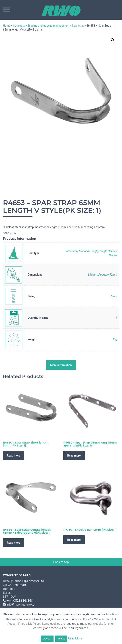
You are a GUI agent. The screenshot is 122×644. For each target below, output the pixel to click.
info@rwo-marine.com (22, 605)
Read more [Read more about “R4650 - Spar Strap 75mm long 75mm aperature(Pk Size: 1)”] (74, 456)
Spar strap (78, 26)
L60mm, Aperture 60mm (103, 275)
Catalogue (19, 26)
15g (115, 339)
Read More (75, 638)
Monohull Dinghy (89, 251)
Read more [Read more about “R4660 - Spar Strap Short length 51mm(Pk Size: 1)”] (14, 456)
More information (61, 365)
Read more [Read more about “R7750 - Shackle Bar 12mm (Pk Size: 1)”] (74, 540)
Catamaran (71, 251)
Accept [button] (47, 639)
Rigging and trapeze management (49, 26)
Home (7, 26)
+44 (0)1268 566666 (20, 601)
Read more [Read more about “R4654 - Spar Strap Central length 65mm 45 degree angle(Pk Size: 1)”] (14, 543)
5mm (114, 296)
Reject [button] (61, 639)
